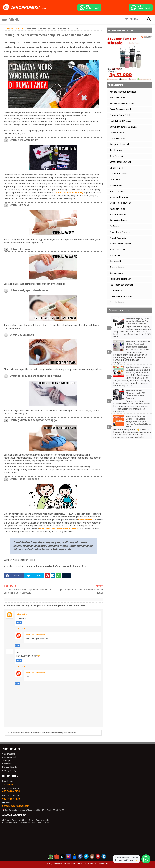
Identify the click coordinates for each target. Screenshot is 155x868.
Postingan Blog (9, 770)
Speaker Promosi (118, 267)
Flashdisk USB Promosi (120, 121)
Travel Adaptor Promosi (121, 296)
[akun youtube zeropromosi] (98, 856)
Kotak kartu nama (118, 174)
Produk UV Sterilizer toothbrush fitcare (59, 529)
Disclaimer (7, 764)
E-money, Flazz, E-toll (120, 115)
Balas (19, 623)
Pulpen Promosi (117, 250)
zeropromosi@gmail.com (16, 806)
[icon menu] (4, 19)
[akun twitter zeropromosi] (86, 856)
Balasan (21, 628)
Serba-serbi (115, 261)
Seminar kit (115, 256)
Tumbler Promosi (118, 302)
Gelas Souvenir (117, 133)
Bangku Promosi (117, 98)
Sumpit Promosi (117, 273)
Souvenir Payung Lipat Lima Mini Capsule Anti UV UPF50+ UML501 (138, 321)
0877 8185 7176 (11, 798)
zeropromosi (9, 784)
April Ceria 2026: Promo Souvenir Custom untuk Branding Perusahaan (138, 370)
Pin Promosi (115, 226)
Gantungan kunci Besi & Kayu (123, 127)
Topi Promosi (116, 291)
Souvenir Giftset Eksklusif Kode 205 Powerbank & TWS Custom (136, 394)
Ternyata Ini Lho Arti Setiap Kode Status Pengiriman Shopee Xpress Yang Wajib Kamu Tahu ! (139, 421)
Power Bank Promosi (120, 232)
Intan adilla (22, 614)
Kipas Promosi (116, 168)
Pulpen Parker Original (120, 244)
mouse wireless (117, 191)
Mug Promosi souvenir (120, 203)
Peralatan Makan (118, 215)
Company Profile (9, 757)
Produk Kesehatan (118, 238)
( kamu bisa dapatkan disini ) (69, 193)
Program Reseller (10, 767)
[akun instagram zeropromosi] (92, 856)
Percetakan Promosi (119, 220)
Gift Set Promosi (117, 139)
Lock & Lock (115, 180)
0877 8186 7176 (11, 791)
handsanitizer (85, 520)
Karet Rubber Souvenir (120, 162)
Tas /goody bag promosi (121, 285)
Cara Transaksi (9, 754)
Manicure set (116, 185)
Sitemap (6, 760)
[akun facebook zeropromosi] (80, 856)
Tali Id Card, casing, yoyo (121, 279)
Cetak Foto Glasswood (120, 109)
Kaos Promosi (116, 156)
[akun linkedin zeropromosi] (104, 856)
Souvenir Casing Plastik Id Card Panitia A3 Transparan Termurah (138, 344)
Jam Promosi (116, 150)
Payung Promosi (117, 209)
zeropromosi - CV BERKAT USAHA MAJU (89, 864)
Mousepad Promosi (119, 197)
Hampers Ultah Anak (119, 144)
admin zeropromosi (35, 635)
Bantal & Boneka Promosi (122, 103)
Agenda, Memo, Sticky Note (123, 92)
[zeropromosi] (26, 7)
